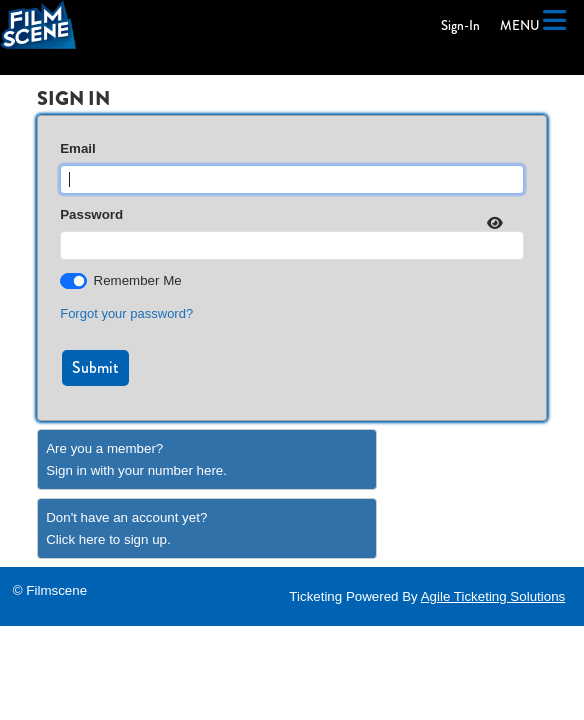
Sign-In (460, 25)
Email (78, 148)
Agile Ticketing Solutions (493, 596)
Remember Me (138, 280)
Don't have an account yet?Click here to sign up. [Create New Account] (126, 528)
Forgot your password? (126, 313)
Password (91, 214)
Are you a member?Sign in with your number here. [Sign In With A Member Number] (136, 459)
